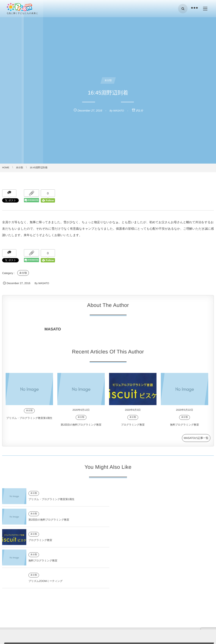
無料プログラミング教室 (185, 427)
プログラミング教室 (133, 427)
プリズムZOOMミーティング (46, 543)
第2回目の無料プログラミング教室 (81, 427)
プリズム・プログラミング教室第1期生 (29, 421)
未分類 (23, 273)
